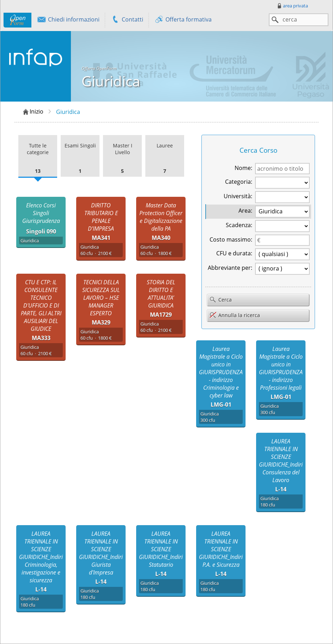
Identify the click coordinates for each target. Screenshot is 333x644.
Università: (238, 196)
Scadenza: (239, 225)
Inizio (33, 112)
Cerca (220, 300)
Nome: (243, 168)
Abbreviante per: (230, 268)
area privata (292, 6)
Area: (245, 211)
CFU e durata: (234, 253)
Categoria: (239, 182)
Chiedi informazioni (68, 20)
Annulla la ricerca (235, 315)
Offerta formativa (183, 20)
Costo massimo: (231, 239)
